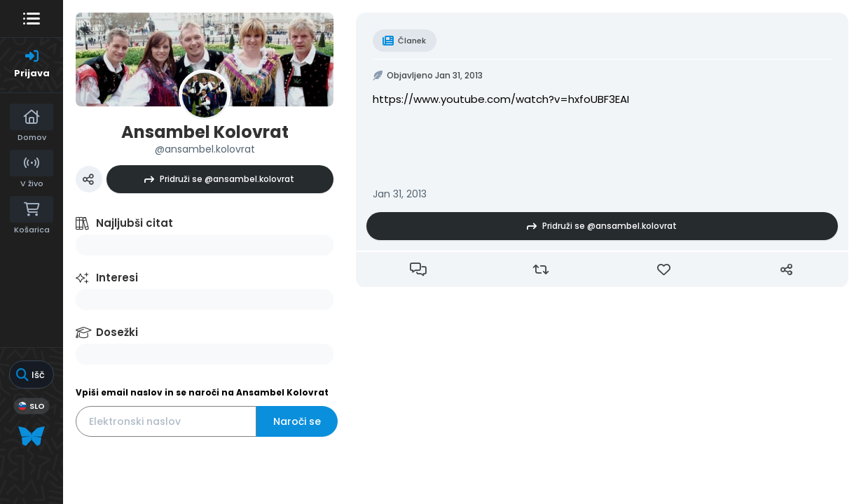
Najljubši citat (135, 223)
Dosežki (117, 332)
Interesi (117, 278)
